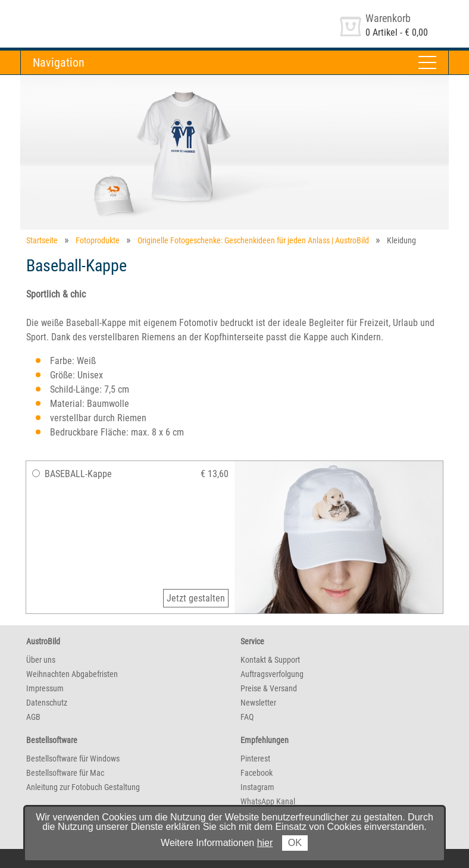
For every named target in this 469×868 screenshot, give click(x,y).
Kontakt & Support (270, 660)
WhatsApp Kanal (268, 801)
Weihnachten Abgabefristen (72, 674)
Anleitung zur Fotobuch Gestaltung (83, 787)
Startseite (42, 240)
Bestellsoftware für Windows (73, 759)
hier (265, 843)
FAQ (247, 717)
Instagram (257, 787)
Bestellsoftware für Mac (65, 773)
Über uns (41, 660)
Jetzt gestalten (196, 598)
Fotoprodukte (98, 240)
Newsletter (258, 703)
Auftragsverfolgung (272, 674)
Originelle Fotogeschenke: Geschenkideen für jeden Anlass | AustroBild (253, 240)
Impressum (45, 688)
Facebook (257, 773)
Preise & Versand (269, 688)
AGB (33, 717)
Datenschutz (47, 703)
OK (295, 843)
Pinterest (255, 759)
